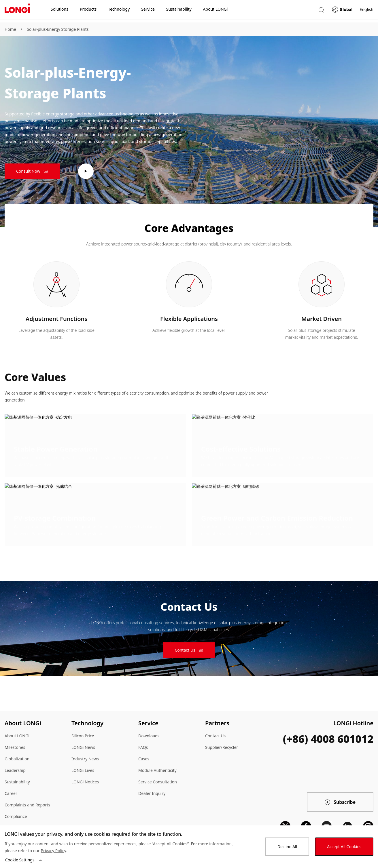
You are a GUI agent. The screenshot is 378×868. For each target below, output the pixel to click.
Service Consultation (158, 782)
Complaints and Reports (27, 805)
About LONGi (17, 736)
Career (11, 793)
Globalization (17, 759)
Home (10, 29)
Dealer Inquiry (152, 793)
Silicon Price (83, 736)
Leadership (15, 770)
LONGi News (83, 747)
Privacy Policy (53, 851)
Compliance (16, 816)
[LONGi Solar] (17, 11)
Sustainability (17, 782)
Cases (144, 759)
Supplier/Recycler (222, 747)
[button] (321, 11)
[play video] (86, 171)
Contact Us (215, 736)
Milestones (15, 747)
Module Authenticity (157, 770)
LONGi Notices (85, 782)
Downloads (149, 736)
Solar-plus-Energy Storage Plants (58, 29)
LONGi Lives (83, 770)
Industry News (85, 759)
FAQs (143, 747)
